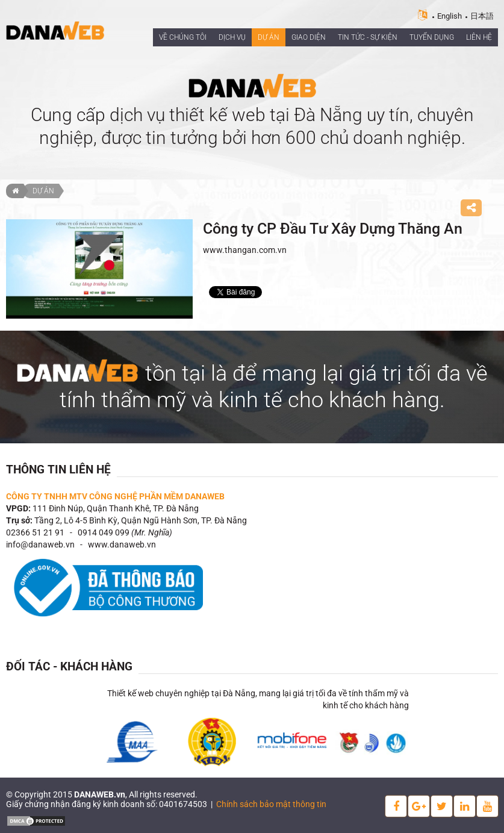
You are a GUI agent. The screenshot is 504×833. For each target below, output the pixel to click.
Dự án (43, 191)
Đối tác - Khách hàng (69, 666)
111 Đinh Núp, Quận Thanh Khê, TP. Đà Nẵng (116, 508)
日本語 (482, 16)
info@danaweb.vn (40, 544)
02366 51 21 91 (35, 532)
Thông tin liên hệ (58, 470)
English (450, 16)
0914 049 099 (104, 532)
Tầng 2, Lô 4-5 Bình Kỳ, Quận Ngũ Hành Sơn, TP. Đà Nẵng (141, 520)
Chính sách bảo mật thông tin (271, 804)
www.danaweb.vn (122, 544)
